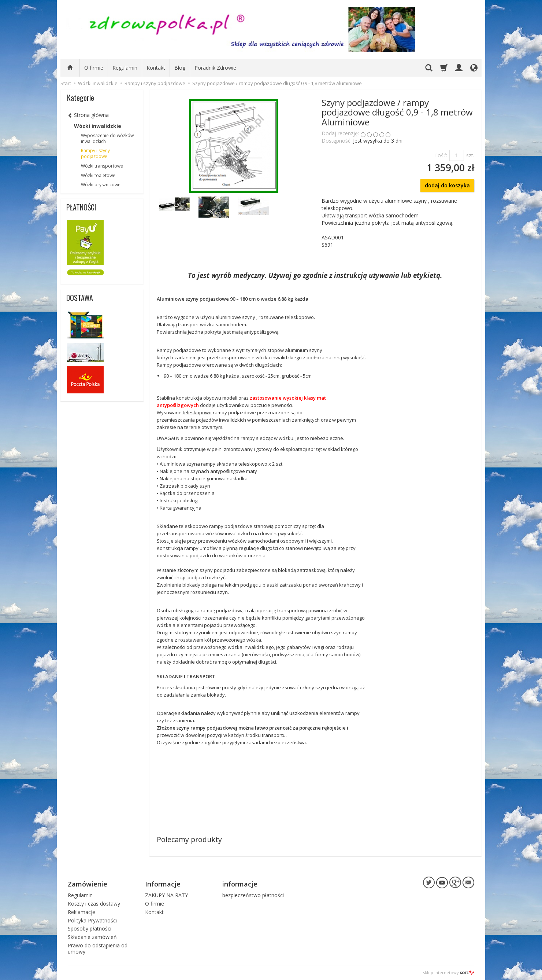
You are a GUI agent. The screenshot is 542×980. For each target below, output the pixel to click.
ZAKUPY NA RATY (166, 895)
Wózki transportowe (102, 166)
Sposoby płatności (90, 928)
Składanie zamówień (92, 937)
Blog (180, 68)
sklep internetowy (449, 972)
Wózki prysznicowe (101, 185)
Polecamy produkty (189, 839)
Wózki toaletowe (98, 175)
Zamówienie (88, 884)
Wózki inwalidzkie (98, 126)
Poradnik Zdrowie (215, 68)
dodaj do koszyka (447, 185)
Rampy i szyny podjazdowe (95, 153)
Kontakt (156, 68)
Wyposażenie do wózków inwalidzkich (107, 138)
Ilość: (441, 155)
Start (66, 83)
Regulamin (125, 68)
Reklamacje (81, 912)
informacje (240, 884)
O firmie (94, 68)
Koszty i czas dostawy (94, 903)
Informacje (163, 884)
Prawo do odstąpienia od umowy (98, 948)
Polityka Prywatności (92, 920)
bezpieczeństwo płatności (253, 895)
